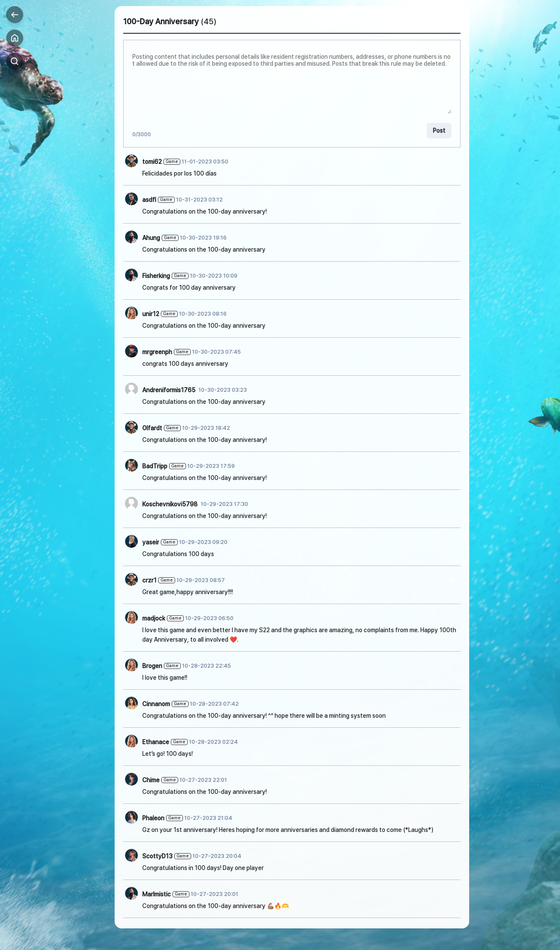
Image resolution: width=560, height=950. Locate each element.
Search (15, 61)
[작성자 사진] (131, 161)
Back (15, 15)
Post (439, 131)
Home (15, 38)
